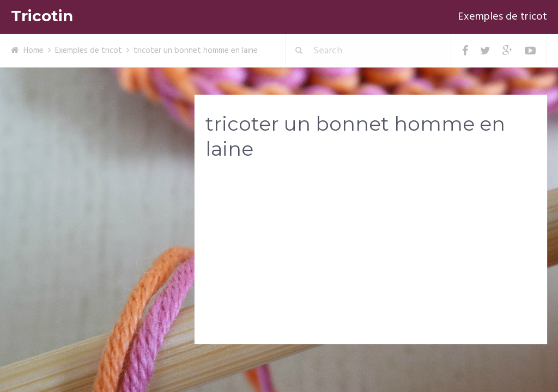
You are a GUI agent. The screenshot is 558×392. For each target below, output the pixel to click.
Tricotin (42, 16)
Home (34, 51)
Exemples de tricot (502, 17)
